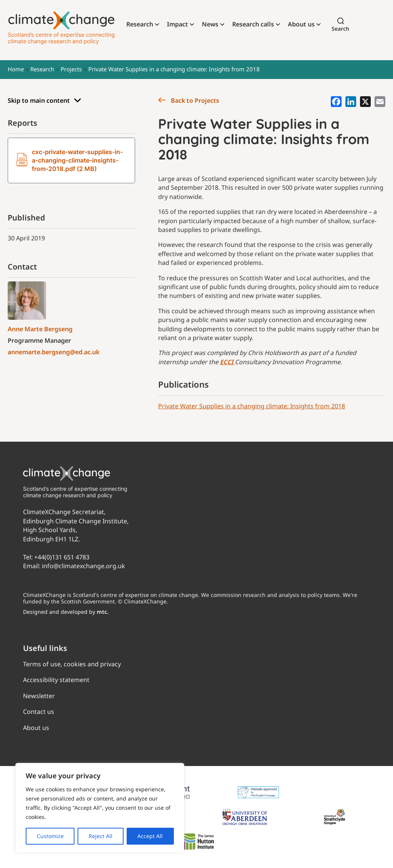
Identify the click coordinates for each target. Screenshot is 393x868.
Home (16, 69)
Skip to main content (45, 101)
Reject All (101, 836)
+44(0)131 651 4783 (62, 557)
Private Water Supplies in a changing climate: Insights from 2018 (174, 69)
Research (140, 24)
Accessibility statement (56, 680)
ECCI (227, 362)
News (210, 24)
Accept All (150, 836)
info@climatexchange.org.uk (83, 566)
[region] (100, 808)
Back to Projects (189, 100)
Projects (71, 69)
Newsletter (39, 696)
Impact (178, 24)
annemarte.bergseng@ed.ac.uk (54, 352)
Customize (50, 836)
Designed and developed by (66, 612)
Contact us (39, 712)
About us (301, 24)
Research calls (253, 24)
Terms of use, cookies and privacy (72, 664)
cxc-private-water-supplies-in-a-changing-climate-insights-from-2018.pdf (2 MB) (70, 160)
